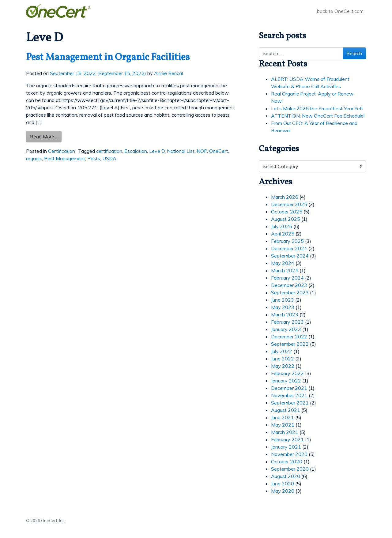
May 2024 (283, 263)
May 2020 (283, 491)
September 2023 (290, 292)
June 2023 (283, 300)
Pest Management (65, 158)
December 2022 (289, 337)
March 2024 (285, 270)
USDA (109, 158)
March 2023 (285, 314)
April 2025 (283, 234)
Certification (62, 151)
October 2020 (287, 461)
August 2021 (286, 410)
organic (34, 158)
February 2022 (287, 373)
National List (181, 151)
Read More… (46, 136)
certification (109, 151)
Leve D (157, 151)
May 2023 (283, 307)
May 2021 (283, 425)
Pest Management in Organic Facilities (108, 58)
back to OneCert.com (340, 11)
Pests (94, 158)
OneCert (219, 151)
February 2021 (287, 439)
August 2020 (286, 476)
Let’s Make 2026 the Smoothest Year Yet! (317, 108)
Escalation (136, 151)
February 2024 (287, 278)
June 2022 (283, 359)
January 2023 (286, 329)
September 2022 (290, 344)
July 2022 (282, 351)
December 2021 (289, 388)
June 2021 (283, 417)
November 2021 (289, 395)
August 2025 (286, 219)
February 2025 (287, 241)
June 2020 (283, 483)
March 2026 (285, 197)
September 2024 (290, 256)
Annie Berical (168, 73)
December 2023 (289, 285)
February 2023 (287, 322)
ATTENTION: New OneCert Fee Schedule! (318, 116)
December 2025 (289, 204)
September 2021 (290, 403)
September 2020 (290, 469)
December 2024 (289, 248)
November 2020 (289, 454)
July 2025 (282, 226)
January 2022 (286, 381)
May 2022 (283, 366)
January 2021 (286, 447)
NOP (202, 151)
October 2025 (287, 212)
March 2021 (285, 432)
